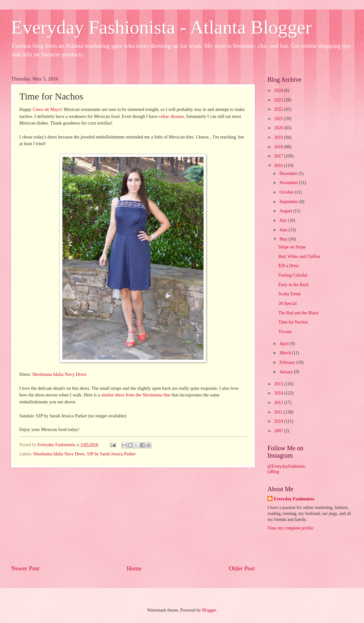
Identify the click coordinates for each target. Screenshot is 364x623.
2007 (279, 431)
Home (134, 568)
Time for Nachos (293, 322)
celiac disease (171, 116)
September (289, 202)
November (289, 183)
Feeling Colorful (293, 275)
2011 (279, 412)
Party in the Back (293, 285)
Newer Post (25, 568)
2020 (279, 128)
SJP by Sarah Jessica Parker (111, 454)
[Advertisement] (133, 516)
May (284, 239)
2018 (279, 147)
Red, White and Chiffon (299, 257)
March (286, 353)
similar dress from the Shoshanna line (136, 395)
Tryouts (285, 332)
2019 (279, 137)
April (285, 344)
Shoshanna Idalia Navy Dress (59, 374)
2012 (279, 403)
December (289, 173)
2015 (279, 384)
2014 (279, 393)
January (287, 372)
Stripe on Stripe (292, 247)
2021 (279, 119)
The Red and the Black (298, 313)
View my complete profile (290, 528)
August (286, 211)
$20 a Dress (289, 266)
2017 (279, 156)
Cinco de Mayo (47, 109)
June (284, 230)
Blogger (209, 610)
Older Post (242, 568)
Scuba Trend (289, 294)
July (284, 220)
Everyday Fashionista (294, 499)
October (287, 192)
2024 (279, 90)
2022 (279, 109)
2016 (279, 166)
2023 (279, 100)
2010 (279, 421)
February (288, 362)
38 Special (287, 303)
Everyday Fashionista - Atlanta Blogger (161, 27)
